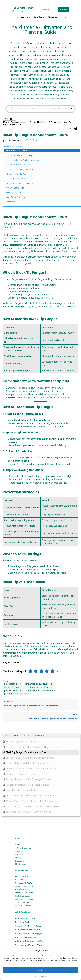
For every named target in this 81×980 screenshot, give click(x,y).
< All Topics (9, 119)
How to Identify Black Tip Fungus (20, 155)
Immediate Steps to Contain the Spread (22, 160)
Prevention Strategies (15, 188)
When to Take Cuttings (15, 192)
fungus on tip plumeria (40, 687)
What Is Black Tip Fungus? (17, 151)
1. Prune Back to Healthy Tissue (20, 169)
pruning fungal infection (17, 693)
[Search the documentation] (12, 109)
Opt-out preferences (39, 976)
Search (63, 9)
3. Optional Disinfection (17, 179)
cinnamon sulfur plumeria (39, 684)
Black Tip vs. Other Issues (16, 197)
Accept (41, 970)
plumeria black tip (14, 690)
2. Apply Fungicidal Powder (18, 174)
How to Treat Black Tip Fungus (19, 165)
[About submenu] (67, 17)
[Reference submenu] (58, 17)
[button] (77, 950)
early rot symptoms (14, 687)
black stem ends (12, 684)
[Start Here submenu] (31, 17)
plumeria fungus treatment (41, 690)
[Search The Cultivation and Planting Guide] (39, 109)
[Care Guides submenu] (45, 17)
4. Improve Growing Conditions (20, 183)
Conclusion (10, 202)
